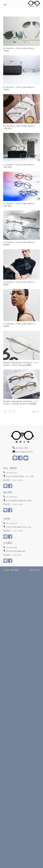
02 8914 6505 (12, 548)
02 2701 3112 (12, 523)
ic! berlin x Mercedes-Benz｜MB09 (20, 244)
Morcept (37, 570)
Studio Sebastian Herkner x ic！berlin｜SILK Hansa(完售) (21, 364)
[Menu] (39, 5)
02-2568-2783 (22, 448)
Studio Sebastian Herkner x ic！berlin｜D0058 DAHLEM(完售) (21, 403)
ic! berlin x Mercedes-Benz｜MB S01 (20, 205)
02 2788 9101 (12, 497)
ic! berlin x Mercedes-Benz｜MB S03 (20, 127)
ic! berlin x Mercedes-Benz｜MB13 (20, 88)
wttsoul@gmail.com (24, 452)
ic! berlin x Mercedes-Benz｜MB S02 (20, 166)
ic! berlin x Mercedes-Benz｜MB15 (20, 50)
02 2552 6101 (12, 473)
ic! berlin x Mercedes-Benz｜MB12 (20, 325)
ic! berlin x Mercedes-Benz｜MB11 (20, 283)
